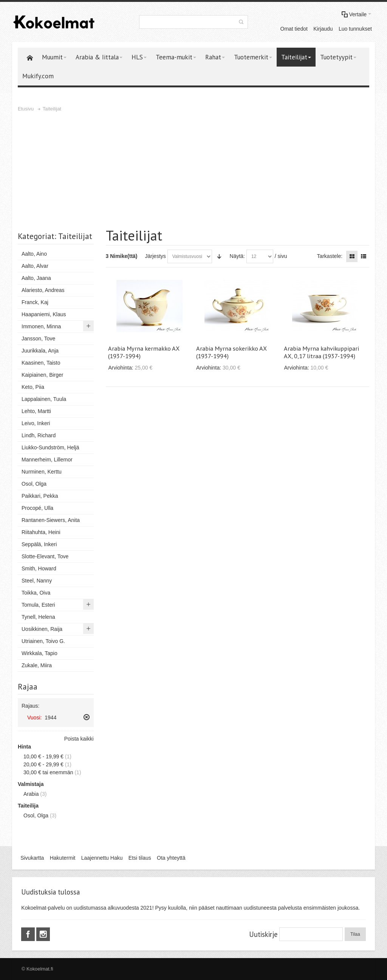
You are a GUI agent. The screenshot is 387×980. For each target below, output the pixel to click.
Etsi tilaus (140, 858)
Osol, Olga (36, 815)
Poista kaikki (79, 739)
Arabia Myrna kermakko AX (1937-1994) (144, 352)
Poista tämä (87, 717)
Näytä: (237, 256)
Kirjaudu (323, 29)
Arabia (31, 794)
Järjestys (156, 256)
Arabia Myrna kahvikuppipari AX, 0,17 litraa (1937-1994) (321, 352)
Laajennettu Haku (102, 858)
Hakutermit (63, 858)
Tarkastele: (330, 256)
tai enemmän (48, 772)
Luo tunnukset (355, 29)
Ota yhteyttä (171, 858)
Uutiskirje (263, 934)
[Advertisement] (193, 170)
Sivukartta (32, 858)
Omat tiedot (294, 29)
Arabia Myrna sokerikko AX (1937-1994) (231, 352)
